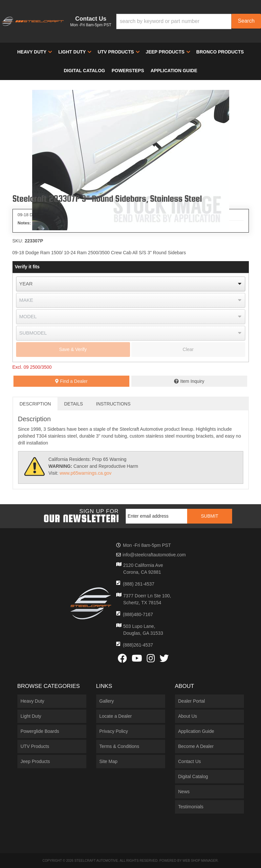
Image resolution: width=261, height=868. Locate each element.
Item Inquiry (192, 381)
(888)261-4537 (138, 645)
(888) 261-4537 (139, 584)
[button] (189, 21)
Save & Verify (73, 349)
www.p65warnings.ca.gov (85, 473)
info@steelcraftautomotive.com (154, 555)
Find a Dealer (71, 381)
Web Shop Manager (200, 861)
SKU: (18, 241)
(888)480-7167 (138, 614)
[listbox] (131, 284)
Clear (188, 349)
